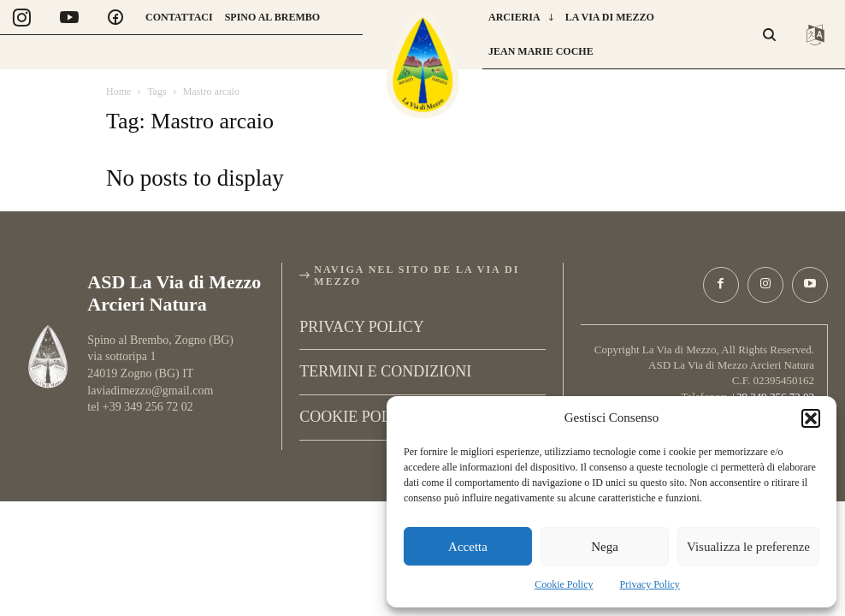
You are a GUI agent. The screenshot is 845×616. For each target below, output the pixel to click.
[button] (811, 418)
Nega (605, 547)
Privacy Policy (650, 584)
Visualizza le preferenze (748, 547)
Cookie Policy (564, 584)
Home (118, 92)
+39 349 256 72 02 (772, 393)
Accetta (468, 547)
